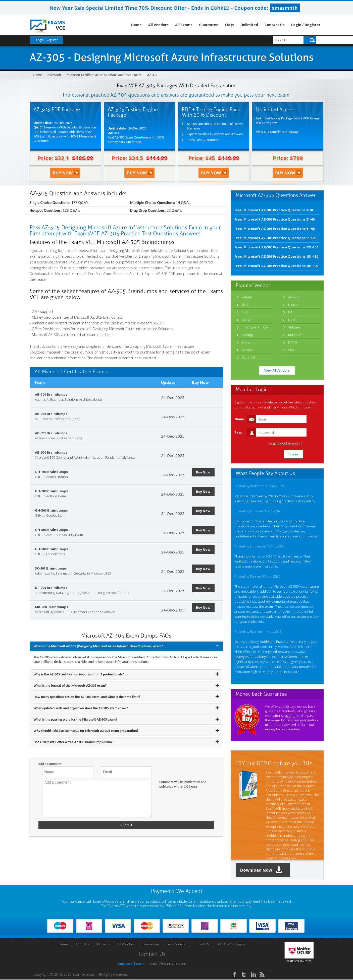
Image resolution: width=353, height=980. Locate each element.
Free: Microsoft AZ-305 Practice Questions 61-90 (274, 229)
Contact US (201, 945)
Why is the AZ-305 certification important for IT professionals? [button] (79, 674)
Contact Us (275, 25)
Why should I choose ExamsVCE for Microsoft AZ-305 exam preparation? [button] (86, 731)
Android (294, 297)
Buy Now (204, 472)
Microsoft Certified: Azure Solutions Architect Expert (104, 75)
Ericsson (248, 342)
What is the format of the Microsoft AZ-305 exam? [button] (70, 686)
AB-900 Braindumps (51, 452)
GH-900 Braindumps (51, 549)
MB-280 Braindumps (52, 607)
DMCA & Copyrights (231, 945)
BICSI (246, 305)
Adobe (247, 297)
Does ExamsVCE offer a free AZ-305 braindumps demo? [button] (74, 742)
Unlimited (249, 25)
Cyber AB (249, 357)
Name (239, 419)
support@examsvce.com (166, 964)
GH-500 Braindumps (51, 530)
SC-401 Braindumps (51, 568)
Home (136, 25)
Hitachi (293, 305)
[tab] (126, 646)
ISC (291, 312)
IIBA (245, 312)
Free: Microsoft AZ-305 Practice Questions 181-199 (276, 266)
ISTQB (247, 320)
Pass (238, 432)
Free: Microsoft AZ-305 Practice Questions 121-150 (276, 247)
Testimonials (176, 945)
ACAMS (247, 350)
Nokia (292, 320)
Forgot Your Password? (298, 443)
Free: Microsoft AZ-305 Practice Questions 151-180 (276, 256)
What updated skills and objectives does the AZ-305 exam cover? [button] (81, 708)
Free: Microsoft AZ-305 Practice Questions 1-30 (274, 210)
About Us (82, 945)
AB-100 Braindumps (51, 394)
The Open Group (255, 327)
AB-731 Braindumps (51, 433)
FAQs (229, 25)
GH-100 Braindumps (51, 472)
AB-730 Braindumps (51, 414)
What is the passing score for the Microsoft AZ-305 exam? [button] (75, 719)
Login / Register (306, 25)
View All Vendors (277, 370)
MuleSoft (295, 335)
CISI (291, 350)
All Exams (184, 25)
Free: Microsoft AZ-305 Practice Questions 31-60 (274, 219)
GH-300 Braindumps (51, 510)
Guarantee (209, 25)
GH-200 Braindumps (51, 491)
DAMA (293, 342)
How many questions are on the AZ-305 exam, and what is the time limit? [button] (87, 697)
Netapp (247, 335)
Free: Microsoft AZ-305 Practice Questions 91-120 (275, 238)
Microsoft (54, 75)
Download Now (263, 870)
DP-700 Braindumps (51, 588)
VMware (294, 327)
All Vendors (158, 25)
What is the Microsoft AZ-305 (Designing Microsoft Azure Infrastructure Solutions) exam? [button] (98, 646)
